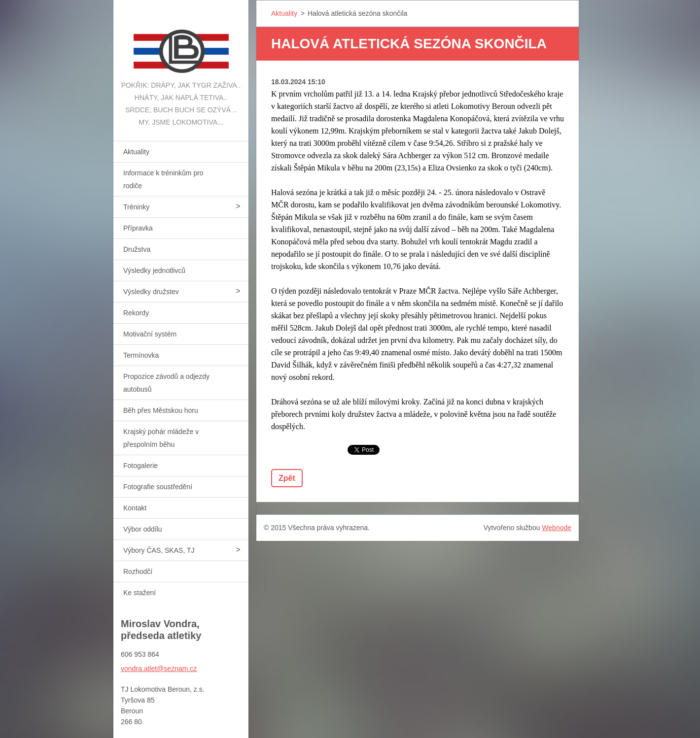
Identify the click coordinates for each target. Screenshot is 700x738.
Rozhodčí (138, 571)
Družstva (137, 249)
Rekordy (136, 313)
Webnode (557, 528)
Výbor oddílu (143, 529)
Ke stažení (140, 593)
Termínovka (141, 355)
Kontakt (135, 508)
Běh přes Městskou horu (161, 410)
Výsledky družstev (151, 292)
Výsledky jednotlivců (154, 270)
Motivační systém (150, 334)
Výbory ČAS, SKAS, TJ (159, 550)
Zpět (287, 478)
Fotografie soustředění (158, 487)
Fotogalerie (140, 466)
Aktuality (136, 152)
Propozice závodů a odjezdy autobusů (166, 383)
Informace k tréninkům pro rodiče (163, 179)
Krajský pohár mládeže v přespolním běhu (161, 438)
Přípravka (138, 228)
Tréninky (136, 207)
